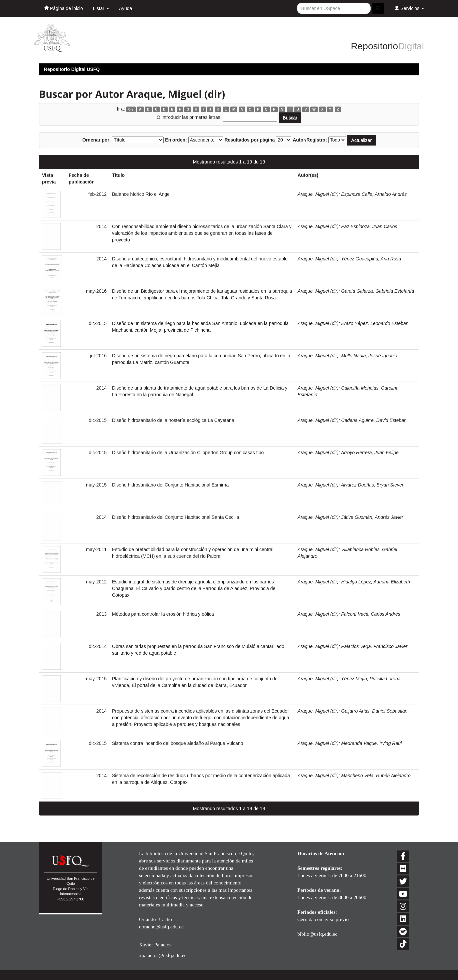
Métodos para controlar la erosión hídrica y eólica (163, 614)
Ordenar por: (97, 140)
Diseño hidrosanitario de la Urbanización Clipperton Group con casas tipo (188, 453)
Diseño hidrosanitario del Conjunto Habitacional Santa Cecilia (175, 517)
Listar (101, 8)
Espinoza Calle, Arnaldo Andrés (374, 194)
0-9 (131, 109)
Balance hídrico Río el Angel (141, 194)
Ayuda (125, 8)
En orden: (176, 140)
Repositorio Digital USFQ (72, 69)
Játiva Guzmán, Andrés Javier (372, 517)
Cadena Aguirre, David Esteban (374, 420)
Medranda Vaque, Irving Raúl (372, 743)
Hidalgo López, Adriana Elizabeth (376, 582)
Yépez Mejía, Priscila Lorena (371, 679)
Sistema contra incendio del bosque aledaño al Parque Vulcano (177, 743)
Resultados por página (249, 140)
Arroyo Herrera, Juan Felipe (370, 453)
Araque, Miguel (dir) (318, 194)
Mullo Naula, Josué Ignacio (369, 356)
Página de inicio (63, 8)
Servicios (409, 8)
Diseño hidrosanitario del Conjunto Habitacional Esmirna (170, 485)
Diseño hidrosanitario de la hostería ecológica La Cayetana (173, 420)
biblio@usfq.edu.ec (317, 934)
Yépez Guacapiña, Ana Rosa (371, 259)
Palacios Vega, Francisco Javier (374, 646)
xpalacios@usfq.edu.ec (163, 955)
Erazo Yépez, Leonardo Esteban (375, 323)
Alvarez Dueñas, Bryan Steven (373, 485)
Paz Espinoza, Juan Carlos (369, 226)
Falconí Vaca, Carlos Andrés (371, 614)
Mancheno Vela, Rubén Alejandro (376, 776)
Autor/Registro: (310, 140)
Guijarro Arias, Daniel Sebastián (374, 711)
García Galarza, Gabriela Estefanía (378, 291)
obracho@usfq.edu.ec (161, 927)
